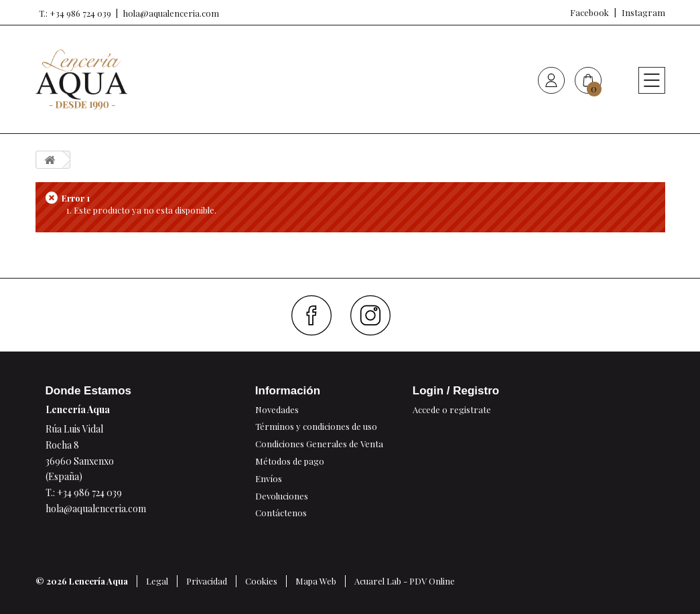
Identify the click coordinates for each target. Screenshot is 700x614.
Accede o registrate (452, 409)
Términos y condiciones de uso (316, 426)
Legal (157, 581)
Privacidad (207, 581)
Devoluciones (282, 496)
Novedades (277, 409)
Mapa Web (316, 581)
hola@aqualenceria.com (171, 13)
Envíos (269, 478)
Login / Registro (456, 391)
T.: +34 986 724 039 (73, 13)
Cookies (261, 581)
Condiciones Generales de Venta (319, 444)
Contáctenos (281, 513)
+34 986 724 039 (89, 492)
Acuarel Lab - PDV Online (405, 581)
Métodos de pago (290, 461)
